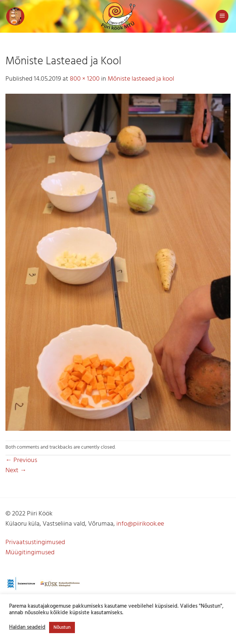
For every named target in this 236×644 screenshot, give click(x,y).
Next (16, 471)
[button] (15, 16)
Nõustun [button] (62, 627)
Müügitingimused (30, 553)
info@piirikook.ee (140, 524)
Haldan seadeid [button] (27, 628)
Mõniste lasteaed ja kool (141, 79)
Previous (21, 460)
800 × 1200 (85, 79)
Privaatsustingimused (35, 542)
